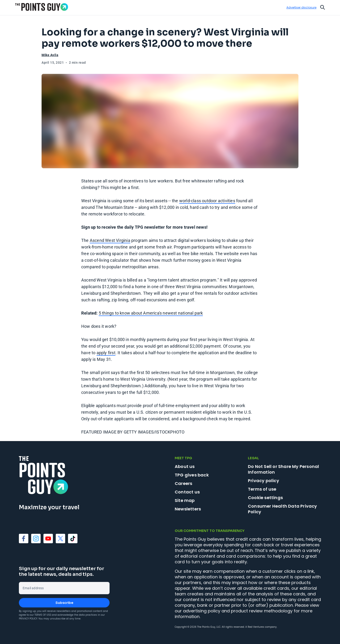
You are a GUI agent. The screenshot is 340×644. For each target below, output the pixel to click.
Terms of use (262, 489)
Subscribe (64, 603)
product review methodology (262, 611)
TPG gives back (192, 475)
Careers (183, 483)
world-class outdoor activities (207, 201)
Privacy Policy (28, 619)
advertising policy (202, 611)
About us (185, 466)
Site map (185, 500)
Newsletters (188, 509)
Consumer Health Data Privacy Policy (283, 509)
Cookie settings (265, 498)
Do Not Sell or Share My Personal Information (283, 469)
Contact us (187, 492)
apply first (106, 353)
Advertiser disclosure (301, 8)
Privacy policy (263, 481)
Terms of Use (43, 615)
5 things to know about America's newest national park (151, 313)
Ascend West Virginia (110, 240)
